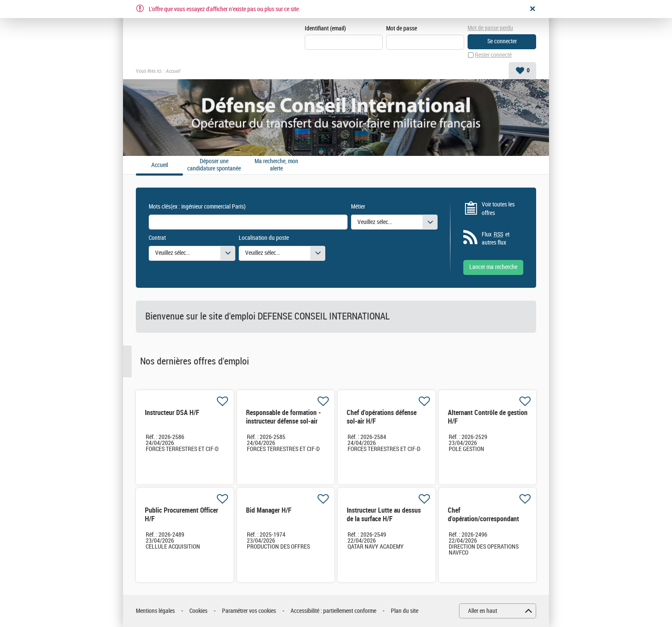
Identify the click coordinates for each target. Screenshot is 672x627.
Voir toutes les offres (498, 209)
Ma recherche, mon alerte (276, 165)
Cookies (198, 611)
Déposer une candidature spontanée (214, 165)
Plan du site (405, 611)
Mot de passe (402, 28)
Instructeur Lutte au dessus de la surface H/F (384, 515)
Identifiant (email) (325, 28)
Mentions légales (155, 611)
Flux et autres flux (496, 239)
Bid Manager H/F (269, 510)
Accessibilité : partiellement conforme (333, 611)
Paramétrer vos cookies (249, 611)
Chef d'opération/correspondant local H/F (483, 519)
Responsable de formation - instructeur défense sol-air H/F (283, 421)
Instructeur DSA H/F (172, 413)
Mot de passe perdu (490, 28)
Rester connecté (493, 55)
